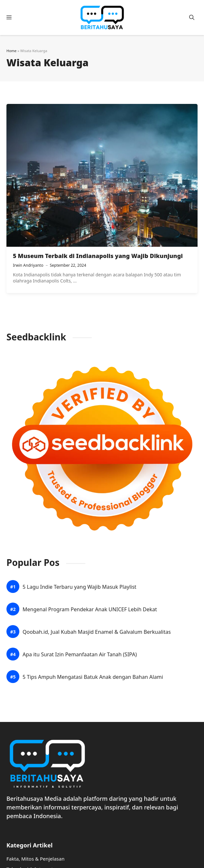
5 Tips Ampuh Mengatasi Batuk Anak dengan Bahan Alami (93, 677)
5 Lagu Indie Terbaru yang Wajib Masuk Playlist (79, 587)
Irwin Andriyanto (28, 265)
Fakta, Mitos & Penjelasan (35, 859)
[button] (192, 18)
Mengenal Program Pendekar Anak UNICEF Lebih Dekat (90, 609)
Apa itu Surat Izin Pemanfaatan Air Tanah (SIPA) (80, 655)
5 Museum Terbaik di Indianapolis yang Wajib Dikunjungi (98, 256)
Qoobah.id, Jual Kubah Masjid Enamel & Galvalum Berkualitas (97, 632)
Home (11, 51)
